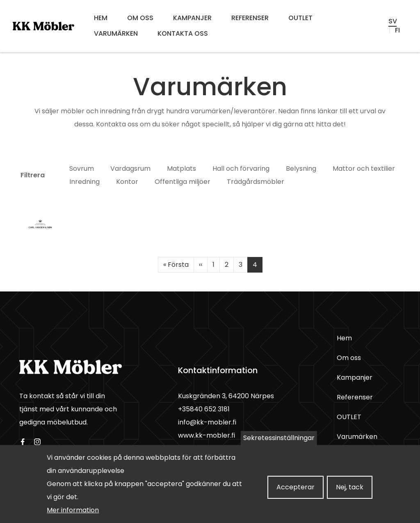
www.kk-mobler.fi (207, 435)
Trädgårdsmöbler (256, 182)
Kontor (127, 182)
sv (393, 21)
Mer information (73, 515)
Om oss (140, 18)
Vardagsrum (130, 169)
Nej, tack (350, 492)
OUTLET (300, 18)
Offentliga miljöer (183, 182)
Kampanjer (192, 18)
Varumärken (116, 33)
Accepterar (296, 492)
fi (397, 30)
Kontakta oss (183, 33)
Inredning (84, 182)
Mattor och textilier (364, 169)
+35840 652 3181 (204, 409)
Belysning (301, 169)
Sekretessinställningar (279, 442)
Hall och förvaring (241, 169)
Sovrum (82, 169)
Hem (101, 18)
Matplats (181, 169)
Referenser (250, 18)
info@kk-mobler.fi (207, 422)
